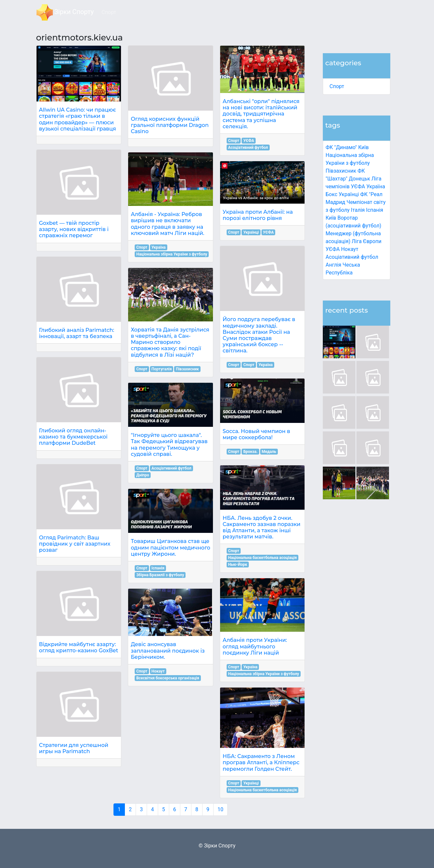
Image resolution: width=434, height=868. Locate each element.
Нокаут (350, 249)
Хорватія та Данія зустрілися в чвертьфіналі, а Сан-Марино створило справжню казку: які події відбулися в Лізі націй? (170, 342)
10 (220, 809)
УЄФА (249, 141)
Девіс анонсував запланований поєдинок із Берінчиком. (168, 651)
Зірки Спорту (65, 12)
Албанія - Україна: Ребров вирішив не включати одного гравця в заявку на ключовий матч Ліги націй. (167, 224)
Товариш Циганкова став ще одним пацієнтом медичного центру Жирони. (171, 547)
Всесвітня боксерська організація (168, 678)
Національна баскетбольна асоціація (263, 558)
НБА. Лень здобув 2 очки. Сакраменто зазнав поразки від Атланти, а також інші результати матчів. (262, 527)
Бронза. (250, 452)
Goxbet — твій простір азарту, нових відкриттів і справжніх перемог (74, 229)
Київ (331, 218)
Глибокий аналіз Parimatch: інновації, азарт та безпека (77, 333)
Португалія (162, 369)
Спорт (337, 86)
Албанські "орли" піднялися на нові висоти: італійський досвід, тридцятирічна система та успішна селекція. (261, 114)
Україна (376, 186)
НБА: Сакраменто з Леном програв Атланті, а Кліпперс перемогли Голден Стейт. (261, 762)
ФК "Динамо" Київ (347, 147)
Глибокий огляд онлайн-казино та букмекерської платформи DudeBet (73, 437)
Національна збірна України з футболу (172, 254)
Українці (349, 194)
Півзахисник (341, 171)
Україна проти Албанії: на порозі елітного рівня (258, 215)
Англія (334, 265)
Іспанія (375, 210)
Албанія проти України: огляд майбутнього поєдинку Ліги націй (255, 646)
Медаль (269, 452)
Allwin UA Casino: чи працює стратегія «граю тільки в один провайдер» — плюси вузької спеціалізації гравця (78, 119)
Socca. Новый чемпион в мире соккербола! (256, 434)
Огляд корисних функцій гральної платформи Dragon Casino (170, 125)
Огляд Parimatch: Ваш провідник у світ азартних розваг (75, 544)
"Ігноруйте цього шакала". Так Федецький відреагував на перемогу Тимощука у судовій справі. (169, 445)
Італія (358, 210)
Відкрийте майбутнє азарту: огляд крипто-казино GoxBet (79, 647)
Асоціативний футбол (352, 257)
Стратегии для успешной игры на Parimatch (74, 748)
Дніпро (143, 475)
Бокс (332, 194)
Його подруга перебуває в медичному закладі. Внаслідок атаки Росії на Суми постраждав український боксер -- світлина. (259, 335)
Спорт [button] (109, 12)
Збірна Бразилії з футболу (160, 575)
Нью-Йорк (238, 565)
